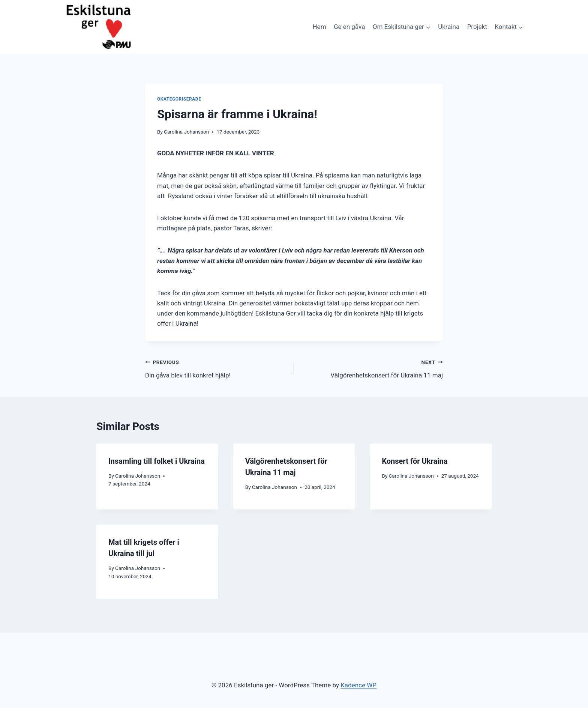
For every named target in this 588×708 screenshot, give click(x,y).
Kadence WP (358, 685)
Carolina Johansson (186, 132)
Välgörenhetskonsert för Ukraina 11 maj (372, 368)
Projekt (477, 27)
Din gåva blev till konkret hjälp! (216, 368)
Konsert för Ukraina (415, 461)
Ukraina (449, 27)
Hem (319, 27)
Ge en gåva (349, 27)
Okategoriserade (179, 99)
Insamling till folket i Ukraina (157, 461)
